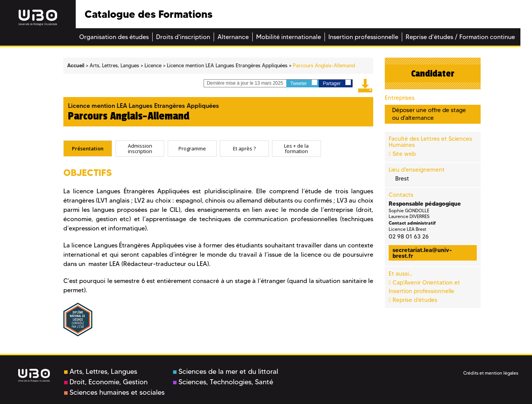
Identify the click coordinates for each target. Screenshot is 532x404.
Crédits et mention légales (491, 373)
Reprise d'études (415, 300)
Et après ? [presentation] (244, 148)
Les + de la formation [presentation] (296, 148)
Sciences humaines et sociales (114, 392)
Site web (404, 154)
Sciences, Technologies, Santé (223, 382)
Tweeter (304, 83)
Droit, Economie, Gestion (106, 382)
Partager (337, 83)
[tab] (88, 148)
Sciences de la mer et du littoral (226, 372)
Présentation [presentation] (88, 148)
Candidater (433, 73)
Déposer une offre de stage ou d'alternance (429, 114)
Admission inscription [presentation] (140, 148)
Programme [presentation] (192, 148)
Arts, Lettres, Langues (101, 372)
